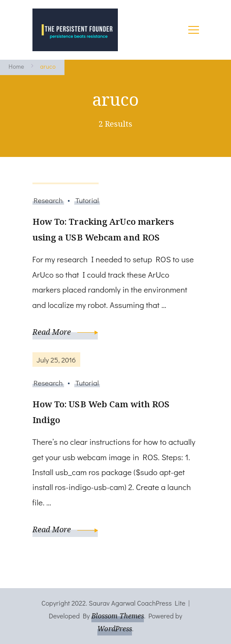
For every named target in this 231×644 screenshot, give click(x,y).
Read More (65, 332)
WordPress (115, 629)
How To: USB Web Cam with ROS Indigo (101, 412)
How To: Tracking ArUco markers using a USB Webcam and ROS (103, 229)
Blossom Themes (118, 616)
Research (48, 200)
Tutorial (87, 200)
